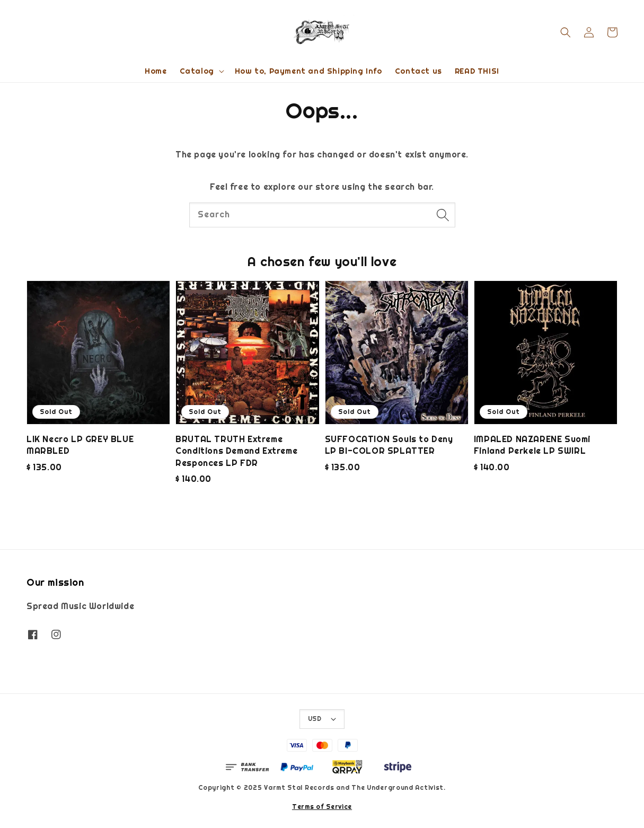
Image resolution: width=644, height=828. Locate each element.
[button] (566, 32)
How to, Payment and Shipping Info (308, 71)
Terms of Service (322, 807)
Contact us (418, 71)
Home (156, 71)
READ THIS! (477, 71)
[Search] (443, 215)
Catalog (197, 71)
